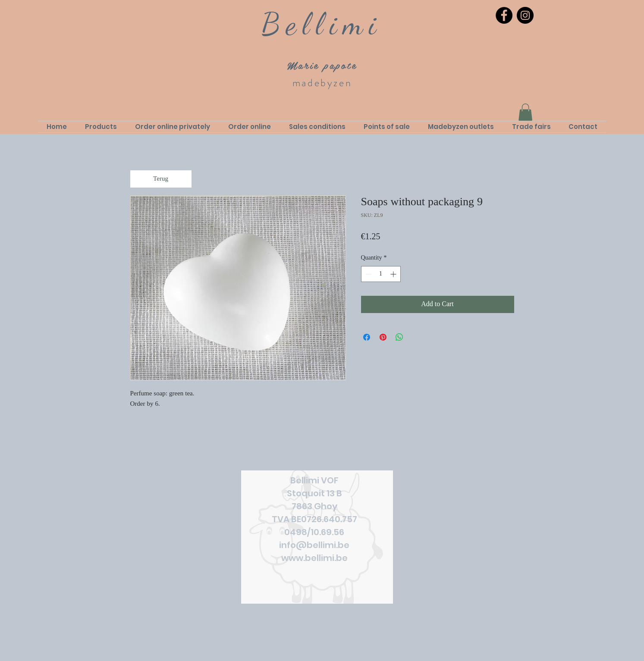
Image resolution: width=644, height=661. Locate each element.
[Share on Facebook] (367, 337)
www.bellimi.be (314, 558)
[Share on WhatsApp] (399, 337)
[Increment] (394, 274)
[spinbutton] (381, 274)
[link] (525, 112)
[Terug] (161, 179)
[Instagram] (525, 15)
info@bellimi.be (314, 545)
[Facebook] (504, 15)
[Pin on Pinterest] (383, 337)
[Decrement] (368, 274)
